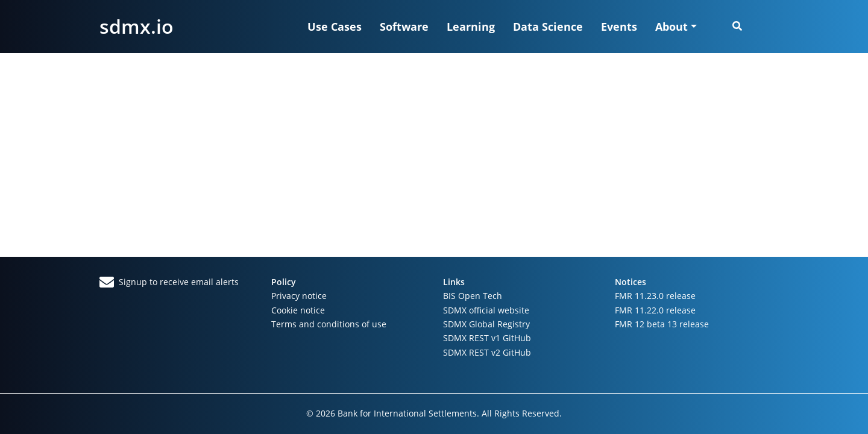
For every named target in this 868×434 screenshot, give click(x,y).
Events (619, 27)
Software (404, 27)
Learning (471, 27)
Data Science (548, 27)
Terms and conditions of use (329, 324)
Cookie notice (298, 310)
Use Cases (335, 27)
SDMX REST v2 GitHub (487, 352)
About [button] (671, 27)
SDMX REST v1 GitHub (487, 338)
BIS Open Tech (473, 296)
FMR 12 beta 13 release (662, 324)
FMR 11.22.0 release (655, 310)
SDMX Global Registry (486, 324)
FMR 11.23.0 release (655, 296)
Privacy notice (299, 296)
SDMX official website (486, 310)
